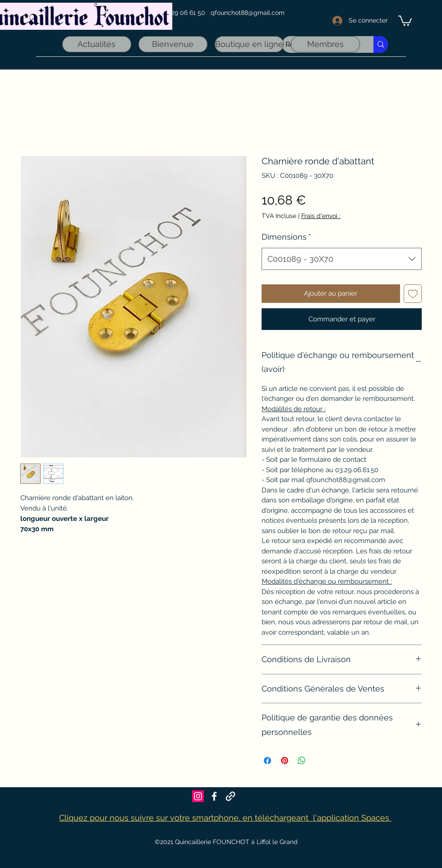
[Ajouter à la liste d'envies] (413, 294)
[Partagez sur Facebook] (267, 761)
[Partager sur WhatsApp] (302, 761)
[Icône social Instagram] (198, 796)
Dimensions (286, 237)
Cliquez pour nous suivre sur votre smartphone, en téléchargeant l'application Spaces (225, 818)
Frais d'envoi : (321, 216)
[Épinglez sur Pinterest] (285, 761)
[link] (405, 20)
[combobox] (342, 259)
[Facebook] (214, 796)
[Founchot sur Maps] (230, 796)
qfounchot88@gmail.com (248, 13)
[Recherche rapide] (381, 44)
